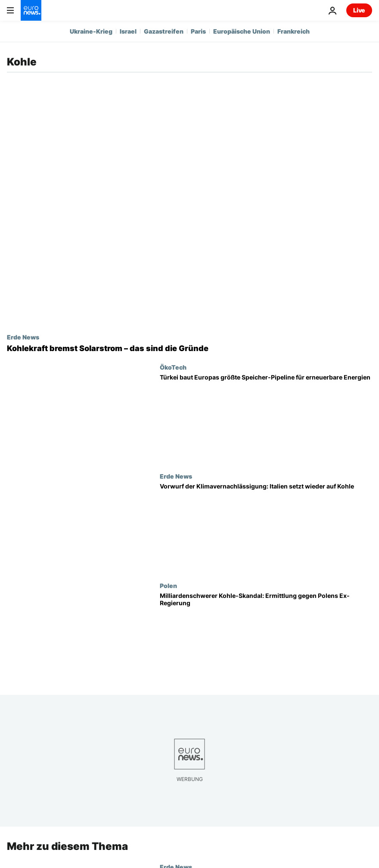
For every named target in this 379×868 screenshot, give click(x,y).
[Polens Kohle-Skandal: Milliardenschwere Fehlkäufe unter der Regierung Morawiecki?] (266, 637)
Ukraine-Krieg (91, 31)
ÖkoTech (173, 367)
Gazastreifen (164, 31)
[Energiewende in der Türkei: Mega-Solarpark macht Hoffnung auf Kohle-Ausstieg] (266, 418)
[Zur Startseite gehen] (31, 10)
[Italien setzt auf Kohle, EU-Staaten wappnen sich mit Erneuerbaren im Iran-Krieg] (266, 527)
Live (359, 10)
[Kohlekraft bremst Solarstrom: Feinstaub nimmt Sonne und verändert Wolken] (189, 348)
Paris (198, 31)
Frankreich (294, 31)
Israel (128, 31)
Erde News (23, 337)
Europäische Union (242, 31)
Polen (168, 585)
